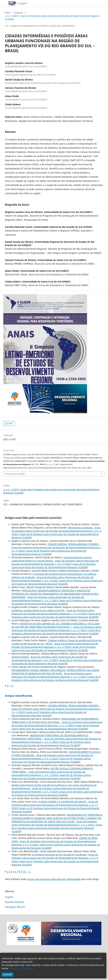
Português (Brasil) (15, 907)
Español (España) (15, 902)
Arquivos (19, 13)
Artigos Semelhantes (19, 696)
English (9, 897)
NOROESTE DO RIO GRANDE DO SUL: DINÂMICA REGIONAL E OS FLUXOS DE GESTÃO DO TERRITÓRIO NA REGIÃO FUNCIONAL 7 (56, 625)
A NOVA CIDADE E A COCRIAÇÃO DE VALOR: (63, 802)
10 (24, 872)
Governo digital (20, 657)
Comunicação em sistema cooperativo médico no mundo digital (52, 559)
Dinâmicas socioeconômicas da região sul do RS (38, 610)
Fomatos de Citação (15, 474)
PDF (10, 424)
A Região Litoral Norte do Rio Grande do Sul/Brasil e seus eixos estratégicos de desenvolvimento (57, 785)
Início (8, 13)
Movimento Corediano (81, 528)
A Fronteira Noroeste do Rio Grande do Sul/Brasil (60, 855)
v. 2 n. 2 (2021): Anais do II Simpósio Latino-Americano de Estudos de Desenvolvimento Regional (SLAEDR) (52, 18)
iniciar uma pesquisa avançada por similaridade (54, 879)
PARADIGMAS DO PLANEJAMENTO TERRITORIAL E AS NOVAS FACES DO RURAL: (55, 720)
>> (12, 686)
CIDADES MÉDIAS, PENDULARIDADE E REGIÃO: (74, 544)
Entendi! (8, 975)
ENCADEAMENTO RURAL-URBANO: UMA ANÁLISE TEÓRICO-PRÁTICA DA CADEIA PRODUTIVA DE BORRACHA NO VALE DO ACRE (55, 672)
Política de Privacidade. (22, 968)
